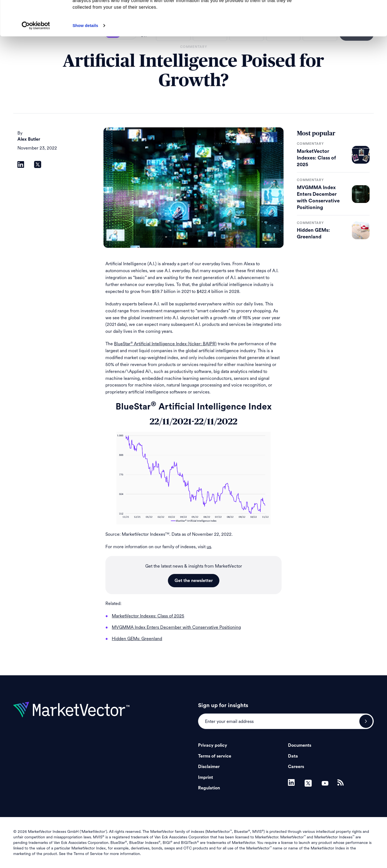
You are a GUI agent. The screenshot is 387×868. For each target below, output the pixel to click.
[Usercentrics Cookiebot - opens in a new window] (36, 58)
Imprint (206, 777)
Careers (296, 767)
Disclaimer (209, 767)
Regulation (209, 788)
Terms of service (215, 756)
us (209, 547)
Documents (300, 745)
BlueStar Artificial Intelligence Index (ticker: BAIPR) (165, 344)
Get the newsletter (194, 581)
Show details (85, 58)
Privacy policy (213, 745)
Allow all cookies (341, 14)
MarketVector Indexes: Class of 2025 (316, 158)
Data (293, 756)
